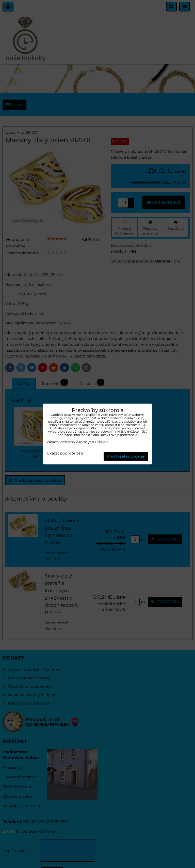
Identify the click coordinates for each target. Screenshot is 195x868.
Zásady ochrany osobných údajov (77, 442)
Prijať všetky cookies (126, 456)
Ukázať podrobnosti (65, 453)
